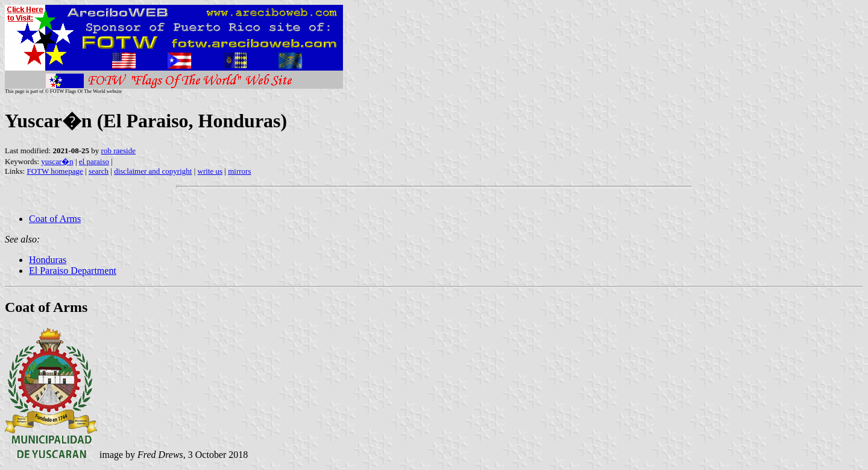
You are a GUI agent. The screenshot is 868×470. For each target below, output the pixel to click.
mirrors (239, 171)
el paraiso (94, 161)
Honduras (48, 260)
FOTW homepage (55, 171)
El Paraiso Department (73, 271)
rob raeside (118, 151)
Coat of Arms (55, 219)
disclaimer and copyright (153, 171)
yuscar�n (57, 161)
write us (210, 171)
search (99, 171)
